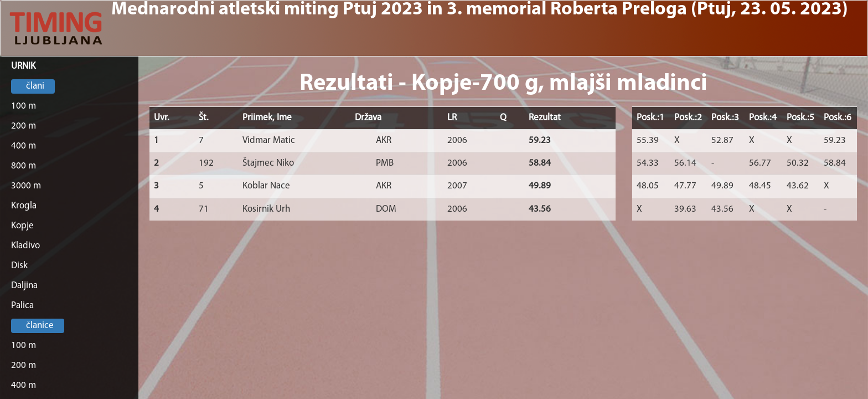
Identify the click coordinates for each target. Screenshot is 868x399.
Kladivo (25, 246)
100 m (24, 106)
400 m (24, 146)
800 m (24, 166)
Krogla (24, 206)
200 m (24, 126)
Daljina (24, 286)
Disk (19, 266)
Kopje (22, 226)
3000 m (26, 186)
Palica (22, 306)
